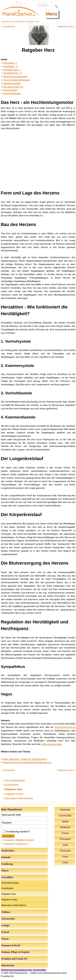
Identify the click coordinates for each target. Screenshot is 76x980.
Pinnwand (65, 839)
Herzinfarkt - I (10, 63)
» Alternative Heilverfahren (18, 798)
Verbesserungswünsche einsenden (24, 970)
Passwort (7, 823)
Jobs (65, 845)
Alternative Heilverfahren (14, 905)
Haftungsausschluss (52, 744)
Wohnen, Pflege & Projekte (15, 952)
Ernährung (7, 864)
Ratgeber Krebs (9, 900)
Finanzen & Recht (11, 945)
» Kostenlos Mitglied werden (18, 840)
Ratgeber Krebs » (66, 26)
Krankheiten (7, 888)
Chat (65, 863)
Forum (65, 833)
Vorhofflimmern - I (12, 70)
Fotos (65, 857)
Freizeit (5, 932)
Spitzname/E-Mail (11, 815)
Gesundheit (20, 22)
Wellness (6, 912)
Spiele (65, 822)
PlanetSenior (7, 22)
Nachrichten (8, 851)
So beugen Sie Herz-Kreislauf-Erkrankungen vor (27, 762)
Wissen (5, 939)
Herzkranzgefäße (12, 83)
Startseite (65, 810)
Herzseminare (10, 90)
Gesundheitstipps (10, 883)
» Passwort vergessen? (15, 844)
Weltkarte (65, 827)
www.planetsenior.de (65, 727)
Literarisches (8, 919)
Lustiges (6, 925)
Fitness (5, 871)
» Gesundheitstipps (14, 780)
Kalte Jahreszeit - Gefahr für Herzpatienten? (25, 759)
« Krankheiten (8, 26)
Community (65, 816)
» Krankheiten (11, 785)
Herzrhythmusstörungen (15, 76)
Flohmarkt (65, 851)
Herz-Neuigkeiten (12, 93)
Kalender (6, 857)
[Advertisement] (38, 159)
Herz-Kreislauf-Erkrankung (17, 80)
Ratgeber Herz (33, 22)
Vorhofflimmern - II (12, 73)
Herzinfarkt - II (10, 66)
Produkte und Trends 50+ (14, 959)
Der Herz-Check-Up (13, 87)
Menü (51, 14)
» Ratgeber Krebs (13, 794)
